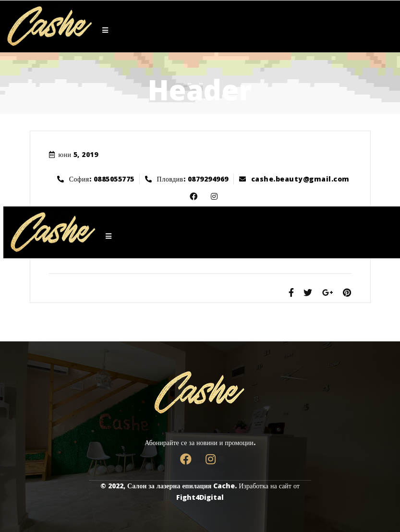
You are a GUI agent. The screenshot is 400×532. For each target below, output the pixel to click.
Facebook (190, 197)
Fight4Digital (200, 497)
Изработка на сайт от (269, 486)
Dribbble (211, 197)
